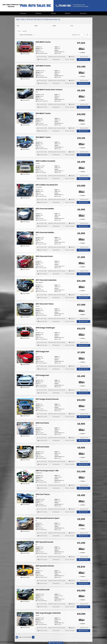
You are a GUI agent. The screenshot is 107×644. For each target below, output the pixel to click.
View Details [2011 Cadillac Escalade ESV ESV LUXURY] (83, 202)
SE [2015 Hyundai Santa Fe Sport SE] (36, 521)
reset (24, 31)
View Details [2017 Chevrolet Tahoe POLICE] (83, 321)
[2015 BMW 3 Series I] (25, 71)
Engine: (56, 47)
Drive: (37, 50)
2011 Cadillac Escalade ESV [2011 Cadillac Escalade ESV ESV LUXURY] (47, 185)
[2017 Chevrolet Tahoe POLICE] (25, 309)
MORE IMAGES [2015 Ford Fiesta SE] (25, 436)
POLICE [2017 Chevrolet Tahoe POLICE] (37, 306)
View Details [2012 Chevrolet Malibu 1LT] (83, 226)
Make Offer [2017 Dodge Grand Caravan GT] (84, 414)
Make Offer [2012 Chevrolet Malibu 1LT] (84, 223)
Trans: (37, 52)
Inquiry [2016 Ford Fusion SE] (72, 462)
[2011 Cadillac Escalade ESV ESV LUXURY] (25, 190)
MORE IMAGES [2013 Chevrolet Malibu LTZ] (25, 246)
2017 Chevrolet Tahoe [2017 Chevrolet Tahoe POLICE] (45, 304)
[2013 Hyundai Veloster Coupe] (25, 570)
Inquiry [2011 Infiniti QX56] (72, 604)
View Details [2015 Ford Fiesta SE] (83, 441)
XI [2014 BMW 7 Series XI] (36, 116)
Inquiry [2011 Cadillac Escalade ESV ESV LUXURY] (72, 200)
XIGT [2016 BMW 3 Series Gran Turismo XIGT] (37, 92)
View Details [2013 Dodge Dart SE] (83, 393)
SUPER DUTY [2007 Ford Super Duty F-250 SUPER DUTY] (39, 473)
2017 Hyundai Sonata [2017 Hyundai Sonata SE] (44, 542)
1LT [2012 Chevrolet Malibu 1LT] (36, 211)
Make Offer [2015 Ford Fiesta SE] (84, 438)
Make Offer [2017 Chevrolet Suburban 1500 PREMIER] (84, 295)
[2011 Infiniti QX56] (25, 594)
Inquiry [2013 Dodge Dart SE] (72, 390)
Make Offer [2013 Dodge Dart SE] (84, 390)
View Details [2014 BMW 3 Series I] (83, 60)
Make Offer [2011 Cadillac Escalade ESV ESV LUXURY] (84, 200)
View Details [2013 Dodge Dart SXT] (83, 369)
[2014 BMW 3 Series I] (25, 47)
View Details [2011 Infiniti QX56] (83, 607)
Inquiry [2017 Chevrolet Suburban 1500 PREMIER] (72, 295)
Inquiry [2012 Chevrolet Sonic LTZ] (72, 271)
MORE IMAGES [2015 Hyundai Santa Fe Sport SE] (25, 531)
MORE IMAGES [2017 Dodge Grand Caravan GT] (25, 416)
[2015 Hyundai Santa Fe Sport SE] (25, 524)
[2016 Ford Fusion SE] (25, 452)
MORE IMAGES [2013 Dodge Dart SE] (25, 387)
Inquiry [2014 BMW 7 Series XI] (72, 128)
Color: (56, 49)
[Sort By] (78, 35)
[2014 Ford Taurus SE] (25, 498)
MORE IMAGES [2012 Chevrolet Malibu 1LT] (25, 222)
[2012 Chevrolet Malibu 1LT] (25, 214)
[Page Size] (88, 35)
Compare (83, 53)
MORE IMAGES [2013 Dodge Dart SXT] (25, 365)
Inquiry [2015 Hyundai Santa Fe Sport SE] (72, 533)
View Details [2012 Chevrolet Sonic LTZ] (83, 274)
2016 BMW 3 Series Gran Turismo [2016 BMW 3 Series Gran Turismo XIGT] (49, 90)
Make (36, 26)
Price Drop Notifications (57, 57)
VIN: (37, 54)
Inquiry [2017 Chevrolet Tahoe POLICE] (72, 319)
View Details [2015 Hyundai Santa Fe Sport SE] (83, 536)
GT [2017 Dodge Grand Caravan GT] (36, 402)
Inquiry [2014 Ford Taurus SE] (72, 509)
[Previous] (18, 35)
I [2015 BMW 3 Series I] (36, 68)
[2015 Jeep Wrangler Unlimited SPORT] (25, 619)
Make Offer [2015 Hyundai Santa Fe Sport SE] (84, 533)
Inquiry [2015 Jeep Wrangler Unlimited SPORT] (72, 628)
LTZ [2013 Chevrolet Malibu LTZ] (37, 235)
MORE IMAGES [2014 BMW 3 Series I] (25, 54)
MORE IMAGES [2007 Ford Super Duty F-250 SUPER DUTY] (25, 484)
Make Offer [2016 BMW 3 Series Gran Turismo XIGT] (84, 104)
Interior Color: (58, 52)
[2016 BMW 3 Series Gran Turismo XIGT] (25, 94)
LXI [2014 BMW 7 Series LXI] (36, 140)
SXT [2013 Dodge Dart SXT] (37, 354)
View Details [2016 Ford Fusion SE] (83, 464)
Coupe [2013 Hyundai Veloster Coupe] (37, 568)
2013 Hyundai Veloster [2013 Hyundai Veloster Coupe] (45, 566)
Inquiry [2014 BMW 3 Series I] (72, 57)
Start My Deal (42, 60)
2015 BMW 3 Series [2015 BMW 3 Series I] (43, 66)
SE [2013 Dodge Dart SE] (36, 378)
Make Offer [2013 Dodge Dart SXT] (84, 366)
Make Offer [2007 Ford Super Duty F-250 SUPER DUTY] (84, 485)
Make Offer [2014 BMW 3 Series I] (84, 57)
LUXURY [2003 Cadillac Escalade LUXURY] (38, 163)
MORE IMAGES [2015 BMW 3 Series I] (25, 79)
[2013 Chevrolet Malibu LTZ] (25, 238)
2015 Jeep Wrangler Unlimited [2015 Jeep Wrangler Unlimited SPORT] (48, 613)
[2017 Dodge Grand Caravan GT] (25, 406)
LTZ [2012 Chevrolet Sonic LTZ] (37, 259)
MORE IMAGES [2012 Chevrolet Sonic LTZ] (25, 269)
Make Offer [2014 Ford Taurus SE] (84, 509)
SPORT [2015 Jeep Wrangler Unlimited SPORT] (37, 615)
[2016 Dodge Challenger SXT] (25, 332)
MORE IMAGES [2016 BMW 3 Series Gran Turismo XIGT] (25, 100)
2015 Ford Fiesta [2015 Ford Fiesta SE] (42, 423)
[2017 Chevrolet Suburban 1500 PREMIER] (25, 286)
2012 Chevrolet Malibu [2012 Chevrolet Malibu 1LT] (45, 209)
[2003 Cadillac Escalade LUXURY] (25, 166)
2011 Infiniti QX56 (43, 590)
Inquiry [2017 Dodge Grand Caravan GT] (72, 414)
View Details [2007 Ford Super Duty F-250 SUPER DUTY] (83, 488)
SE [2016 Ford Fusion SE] (36, 449)
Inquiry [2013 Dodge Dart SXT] (72, 366)
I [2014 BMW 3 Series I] (36, 44)
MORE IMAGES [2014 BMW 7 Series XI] (25, 125)
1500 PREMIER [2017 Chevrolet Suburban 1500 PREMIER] (39, 282)
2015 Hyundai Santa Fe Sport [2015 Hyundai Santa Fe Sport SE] (47, 518)
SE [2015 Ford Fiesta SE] (36, 425)
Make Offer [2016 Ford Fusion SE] (84, 462)
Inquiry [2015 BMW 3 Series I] (72, 80)
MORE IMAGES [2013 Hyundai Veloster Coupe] (25, 577)
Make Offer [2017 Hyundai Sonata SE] (84, 557)
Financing (56, 60)
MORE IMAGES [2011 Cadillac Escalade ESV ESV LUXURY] (25, 198)
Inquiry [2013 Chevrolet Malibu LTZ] (72, 247)
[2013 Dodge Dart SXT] (25, 357)
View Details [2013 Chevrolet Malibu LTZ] (83, 250)
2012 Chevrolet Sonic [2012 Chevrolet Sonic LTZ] (44, 256)
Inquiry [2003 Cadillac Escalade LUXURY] (72, 176)
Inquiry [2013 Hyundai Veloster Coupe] (72, 581)
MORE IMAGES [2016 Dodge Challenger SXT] (25, 338)
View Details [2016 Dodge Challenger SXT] (83, 345)
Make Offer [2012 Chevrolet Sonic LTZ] (84, 271)
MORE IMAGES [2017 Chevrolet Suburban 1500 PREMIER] (25, 294)
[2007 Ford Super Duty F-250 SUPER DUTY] (25, 476)
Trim (72, 26)
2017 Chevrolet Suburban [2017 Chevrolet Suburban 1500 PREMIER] (46, 280)
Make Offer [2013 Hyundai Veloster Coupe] (84, 581)
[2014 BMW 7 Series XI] (25, 118)
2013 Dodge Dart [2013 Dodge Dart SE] (42, 375)
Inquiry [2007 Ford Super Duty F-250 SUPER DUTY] (72, 485)
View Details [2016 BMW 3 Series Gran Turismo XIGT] (83, 107)
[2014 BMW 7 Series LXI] (25, 142)
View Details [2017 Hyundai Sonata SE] (83, 560)
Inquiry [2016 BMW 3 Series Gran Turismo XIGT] (72, 104)
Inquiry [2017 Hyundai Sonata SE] (72, 557)
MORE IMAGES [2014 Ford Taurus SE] (25, 504)
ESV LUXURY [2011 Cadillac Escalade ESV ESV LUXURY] (39, 187)
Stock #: (38, 47)
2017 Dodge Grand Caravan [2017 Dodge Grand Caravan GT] (47, 399)
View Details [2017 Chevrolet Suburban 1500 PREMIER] (83, 298)
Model (54, 26)
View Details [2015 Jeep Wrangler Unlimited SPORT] (83, 631)
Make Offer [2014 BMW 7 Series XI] (84, 128)
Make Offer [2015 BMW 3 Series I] (84, 80)
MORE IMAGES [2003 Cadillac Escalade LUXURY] (25, 174)
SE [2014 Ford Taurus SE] (36, 497)
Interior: (57, 50)
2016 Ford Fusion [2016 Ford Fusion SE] (42, 447)
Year (18, 26)
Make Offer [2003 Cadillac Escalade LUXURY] (84, 176)
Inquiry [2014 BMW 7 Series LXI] (72, 152)
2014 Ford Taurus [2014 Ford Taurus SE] (43, 494)
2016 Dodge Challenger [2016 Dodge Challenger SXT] (45, 328)
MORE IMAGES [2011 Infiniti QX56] (25, 601)
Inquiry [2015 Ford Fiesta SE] (72, 438)
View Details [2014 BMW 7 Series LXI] (83, 155)
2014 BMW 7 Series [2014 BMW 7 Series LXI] (43, 137)
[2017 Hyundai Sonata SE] (25, 546)
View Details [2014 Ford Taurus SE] (83, 512)
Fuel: (56, 54)
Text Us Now (70, 60)
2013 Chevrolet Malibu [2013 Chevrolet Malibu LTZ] (45, 232)
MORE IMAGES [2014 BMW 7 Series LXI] (25, 149)
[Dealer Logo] (36, 6)
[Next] (34, 35)
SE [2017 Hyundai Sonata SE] (36, 544)
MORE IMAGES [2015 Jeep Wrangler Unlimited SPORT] (25, 628)
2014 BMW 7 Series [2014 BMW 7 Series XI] (43, 113)
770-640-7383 (65, 6)
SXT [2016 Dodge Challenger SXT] (37, 330)
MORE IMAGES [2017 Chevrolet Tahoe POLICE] (25, 317)
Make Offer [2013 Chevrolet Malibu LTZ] (84, 247)
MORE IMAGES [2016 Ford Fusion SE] (25, 460)
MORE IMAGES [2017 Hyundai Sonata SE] (25, 553)
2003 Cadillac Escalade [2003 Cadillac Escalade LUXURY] (45, 161)
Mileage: (38, 49)
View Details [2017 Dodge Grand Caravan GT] (83, 417)
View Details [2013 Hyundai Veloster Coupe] (83, 583)
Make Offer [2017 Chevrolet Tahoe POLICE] (84, 319)
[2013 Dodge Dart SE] (25, 380)
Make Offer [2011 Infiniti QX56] (84, 604)
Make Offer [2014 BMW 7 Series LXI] (84, 152)
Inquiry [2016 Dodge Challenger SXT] (72, 342)
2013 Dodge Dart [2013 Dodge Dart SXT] (42, 352)
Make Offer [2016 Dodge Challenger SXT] (84, 342)
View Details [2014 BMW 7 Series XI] (83, 131)
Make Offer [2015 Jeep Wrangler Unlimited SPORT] (84, 628)
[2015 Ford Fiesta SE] (25, 428)
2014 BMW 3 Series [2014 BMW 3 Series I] (43, 42)
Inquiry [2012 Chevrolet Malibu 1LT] (72, 223)
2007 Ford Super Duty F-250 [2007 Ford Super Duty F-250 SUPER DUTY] (47, 471)
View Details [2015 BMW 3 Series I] (83, 83)
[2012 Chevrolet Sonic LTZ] (25, 262)
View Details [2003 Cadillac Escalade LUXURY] (83, 179)
